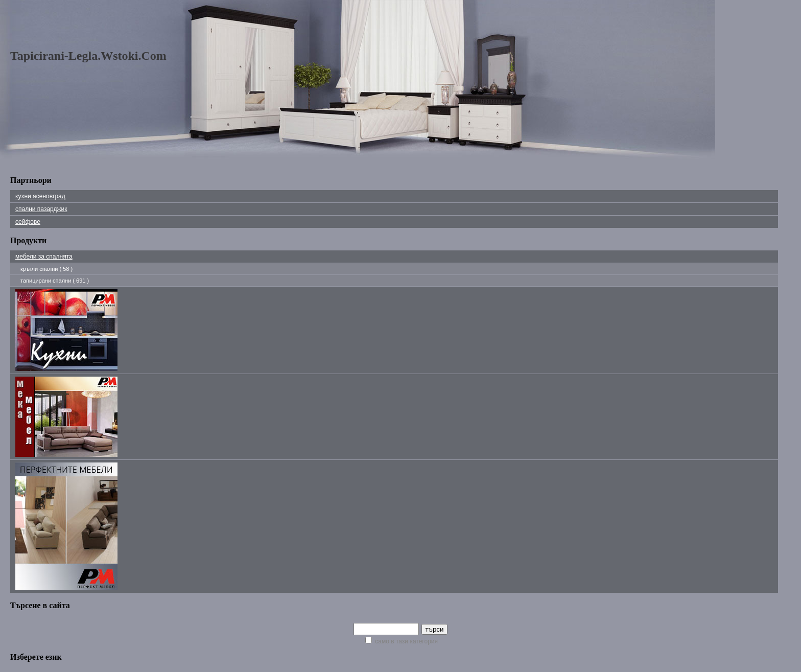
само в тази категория (402, 641)
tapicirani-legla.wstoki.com (88, 56)
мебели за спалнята (44, 257)
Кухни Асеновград (40, 196)
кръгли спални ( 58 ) (46, 269)
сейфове (28, 222)
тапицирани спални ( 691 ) (55, 281)
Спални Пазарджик (41, 209)
